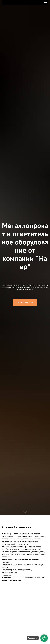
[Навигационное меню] (45, 2)
